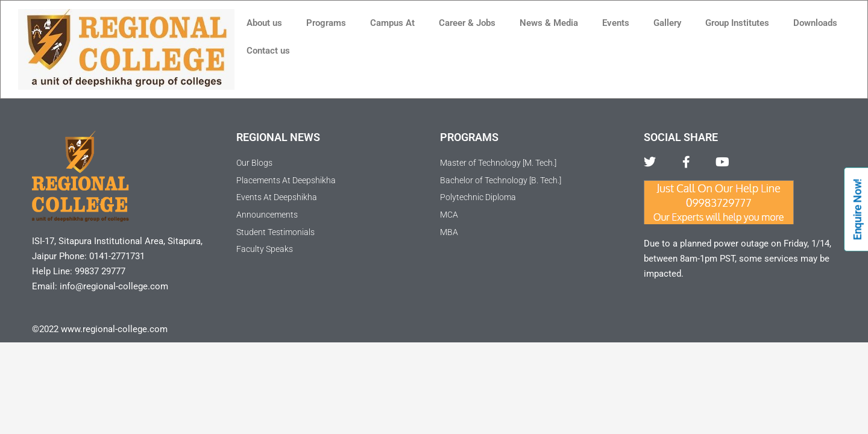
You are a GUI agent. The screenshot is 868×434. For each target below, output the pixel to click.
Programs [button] (326, 23)
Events (616, 23)
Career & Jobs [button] (467, 23)
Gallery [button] (667, 23)
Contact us (268, 51)
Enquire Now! (857, 209)
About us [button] (264, 23)
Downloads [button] (815, 23)
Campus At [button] (392, 23)
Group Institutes (737, 23)
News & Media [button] (549, 23)
